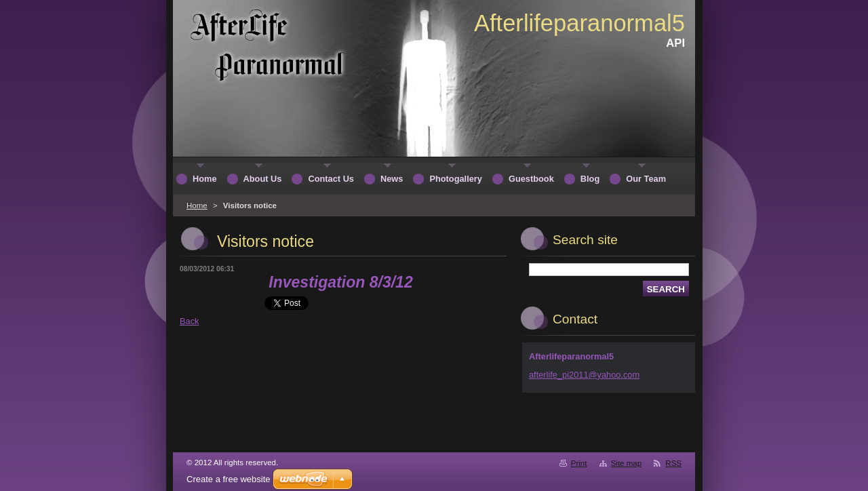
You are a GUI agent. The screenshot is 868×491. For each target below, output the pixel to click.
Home (197, 205)
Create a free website (229, 479)
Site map (626, 463)
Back (189, 321)
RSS (673, 463)
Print (579, 463)
